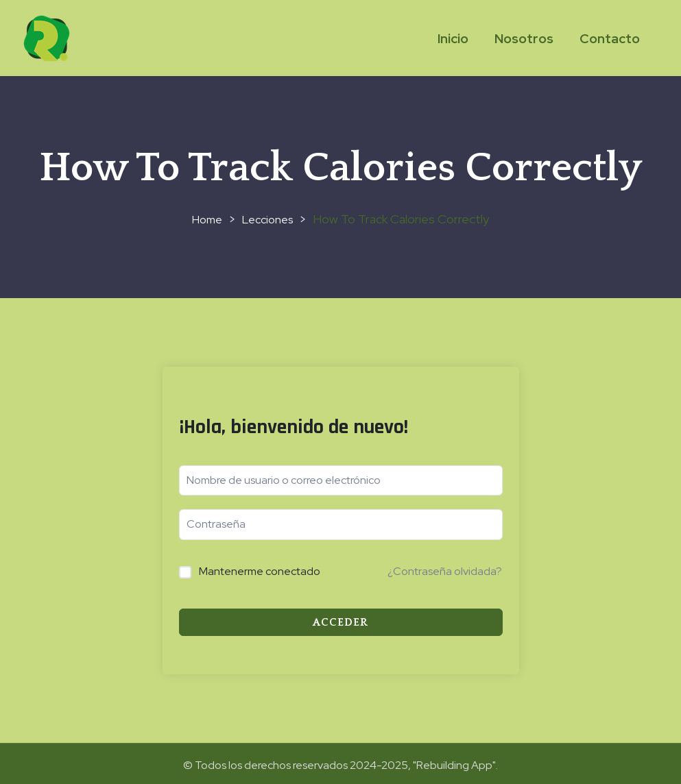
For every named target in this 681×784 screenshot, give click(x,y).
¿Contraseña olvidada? (445, 571)
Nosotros (524, 39)
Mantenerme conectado (260, 571)
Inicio (453, 39)
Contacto (610, 39)
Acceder (340, 622)
